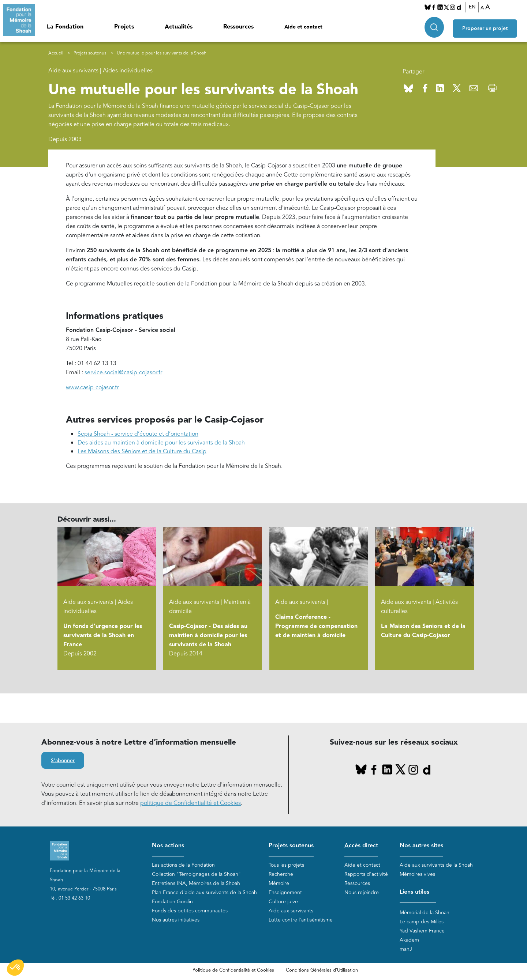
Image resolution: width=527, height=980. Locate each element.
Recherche (281, 874)
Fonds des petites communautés (190, 911)
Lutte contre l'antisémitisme (301, 920)
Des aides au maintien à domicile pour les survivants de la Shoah (161, 443)
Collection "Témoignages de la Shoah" (196, 874)
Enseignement (285, 892)
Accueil (56, 53)
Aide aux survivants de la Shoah (436, 865)
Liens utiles (414, 892)
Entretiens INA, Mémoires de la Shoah (196, 883)
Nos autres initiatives (176, 920)
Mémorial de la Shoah (425, 913)
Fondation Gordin (172, 902)
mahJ (406, 949)
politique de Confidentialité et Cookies (190, 803)
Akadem (409, 940)
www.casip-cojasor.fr (92, 387)
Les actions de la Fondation (183, 865)
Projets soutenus (90, 53)
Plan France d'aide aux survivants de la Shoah (204, 892)
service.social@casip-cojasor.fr (123, 372)
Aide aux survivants (291, 911)
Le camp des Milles (422, 922)
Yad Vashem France (422, 931)
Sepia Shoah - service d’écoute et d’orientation (138, 434)
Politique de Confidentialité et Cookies (233, 970)
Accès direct (361, 846)
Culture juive (283, 902)
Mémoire (279, 883)
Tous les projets (286, 865)
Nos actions (168, 846)
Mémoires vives (417, 874)
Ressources (238, 27)
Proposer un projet (489, 26)
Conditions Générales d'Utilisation (322, 970)
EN (474, 7)
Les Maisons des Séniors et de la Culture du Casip (142, 451)
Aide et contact (303, 27)
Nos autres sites (421, 846)
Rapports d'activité (366, 874)
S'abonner (63, 761)
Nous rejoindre (362, 892)
